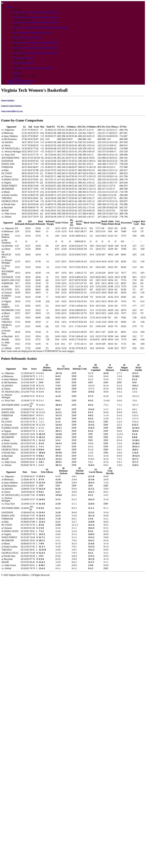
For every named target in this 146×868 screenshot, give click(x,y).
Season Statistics (8, 100)
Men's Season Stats (21, 33)
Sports (10, 7)
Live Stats (17, 12)
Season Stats (28, 12)
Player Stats (39, 12)
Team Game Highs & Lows (12, 111)
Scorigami (63, 27)
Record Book (51, 12)
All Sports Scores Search (18, 83)
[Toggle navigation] (2, 3)
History (37, 38)
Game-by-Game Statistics (11, 106)
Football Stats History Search (20, 81)
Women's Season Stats (40, 33)
